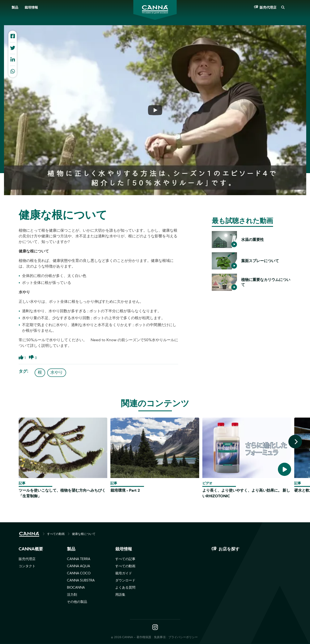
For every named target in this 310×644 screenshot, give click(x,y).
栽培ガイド (124, 573)
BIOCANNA (76, 588)
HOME (29, 534)
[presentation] (295, 442)
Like (21, 360)
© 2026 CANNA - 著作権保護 (131, 637)
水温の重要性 (252, 240)
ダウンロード (125, 581)
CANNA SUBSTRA (81, 581)
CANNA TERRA (79, 559)
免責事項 (160, 637)
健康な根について (84, 534)
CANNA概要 (31, 549)
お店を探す (229, 549)
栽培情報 (31, 8)
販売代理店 (268, 8)
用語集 (120, 595)
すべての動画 (56, 534)
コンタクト (27, 566)
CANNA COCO (79, 573)
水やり (57, 373)
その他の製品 (77, 602)
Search (283, 8)
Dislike (31, 360)
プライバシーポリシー (183, 637)
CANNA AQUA (78, 566)
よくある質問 (125, 588)
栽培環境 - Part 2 (125, 491)
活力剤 (72, 595)
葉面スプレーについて (260, 261)
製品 (15, 8)
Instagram (155, 628)
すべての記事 (125, 559)
